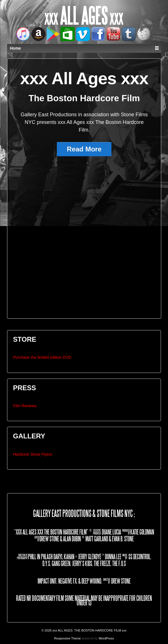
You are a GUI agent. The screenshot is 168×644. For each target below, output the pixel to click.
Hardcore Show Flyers (33, 454)
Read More (84, 149)
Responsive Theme (67, 638)
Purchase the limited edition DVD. (43, 357)
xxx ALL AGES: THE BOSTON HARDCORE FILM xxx (89, 630)
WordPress (106, 638)
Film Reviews (25, 406)
